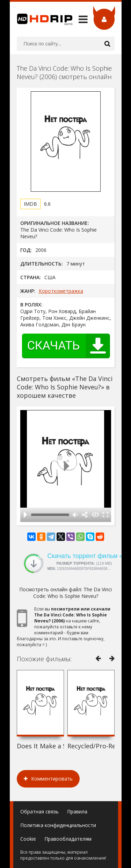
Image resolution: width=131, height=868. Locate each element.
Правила (77, 811)
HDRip (41, 19)
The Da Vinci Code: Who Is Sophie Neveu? (73, 593)
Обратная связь (39, 811)
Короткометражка (61, 291)
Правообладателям (68, 839)
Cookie (28, 839)
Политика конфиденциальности (58, 825)
